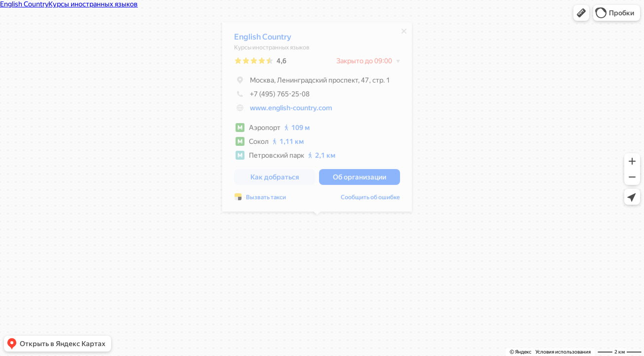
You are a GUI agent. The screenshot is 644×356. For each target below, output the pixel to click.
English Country (263, 39)
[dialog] (317, 119)
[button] (581, 13)
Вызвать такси (266, 200)
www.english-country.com (291, 110)
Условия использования (563, 352)
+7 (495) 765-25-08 (272, 96)
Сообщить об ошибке (370, 200)
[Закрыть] (404, 34)
